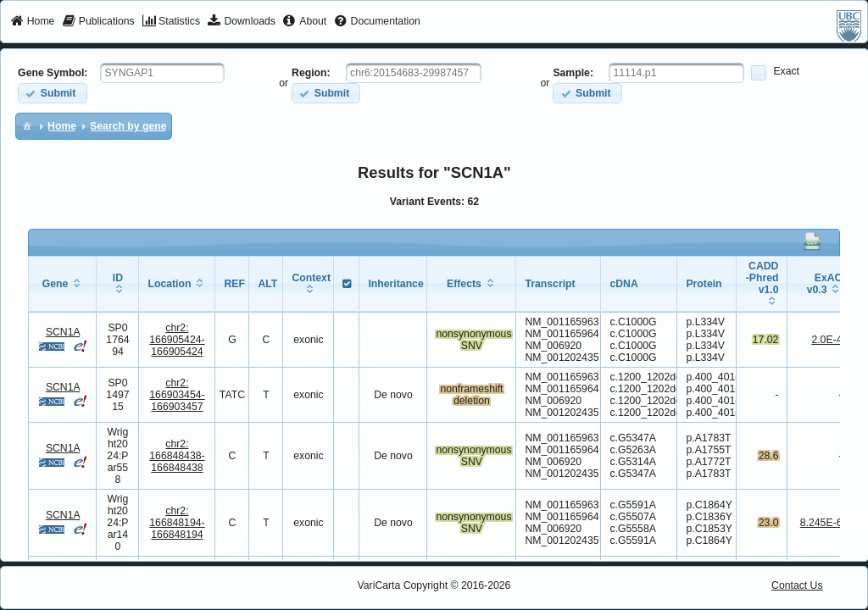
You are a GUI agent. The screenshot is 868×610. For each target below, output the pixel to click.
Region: (311, 73)
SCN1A (63, 332)
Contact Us (797, 585)
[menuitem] (33, 22)
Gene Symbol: (53, 73)
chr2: (177, 340)
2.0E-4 (826, 340)
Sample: (573, 73)
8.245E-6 (821, 523)
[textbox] (162, 73)
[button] (52, 93)
